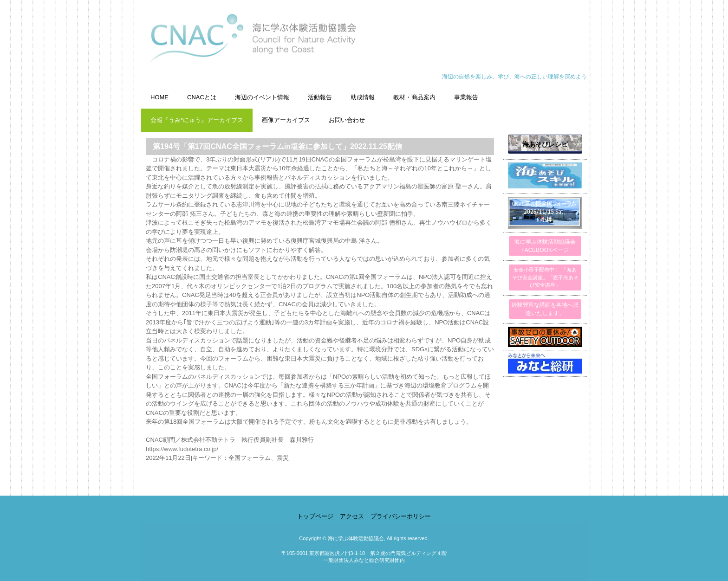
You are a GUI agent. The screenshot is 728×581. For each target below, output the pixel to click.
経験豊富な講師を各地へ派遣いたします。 (545, 309)
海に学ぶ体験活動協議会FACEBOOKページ (545, 246)
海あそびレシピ (545, 144)
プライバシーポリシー (401, 516)
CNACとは (202, 97)
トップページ (315, 516)
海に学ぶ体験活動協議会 (364, 43)
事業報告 (466, 97)
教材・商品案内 (414, 97)
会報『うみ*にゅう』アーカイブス (197, 120)
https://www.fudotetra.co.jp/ (182, 449)
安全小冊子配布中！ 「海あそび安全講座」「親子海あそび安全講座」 (545, 277)
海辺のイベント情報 (262, 97)
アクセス (352, 516)
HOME (159, 97)
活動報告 (320, 97)
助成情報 (363, 97)
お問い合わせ (347, 120)
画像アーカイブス (286, 120)
